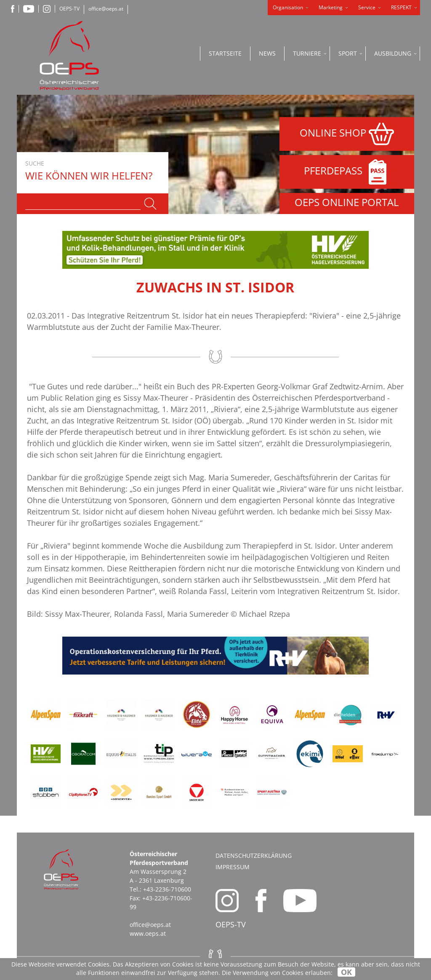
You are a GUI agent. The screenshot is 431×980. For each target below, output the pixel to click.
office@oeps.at (106, 9)
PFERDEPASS (347, 172)
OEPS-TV (69, 9)
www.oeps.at (148, 933)
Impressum (233, 867)
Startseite (225, 53)
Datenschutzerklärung (254, 855)
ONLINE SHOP (347, 134)
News (267, 53)
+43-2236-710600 (167, 889)
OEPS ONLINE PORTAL (347, 202)
